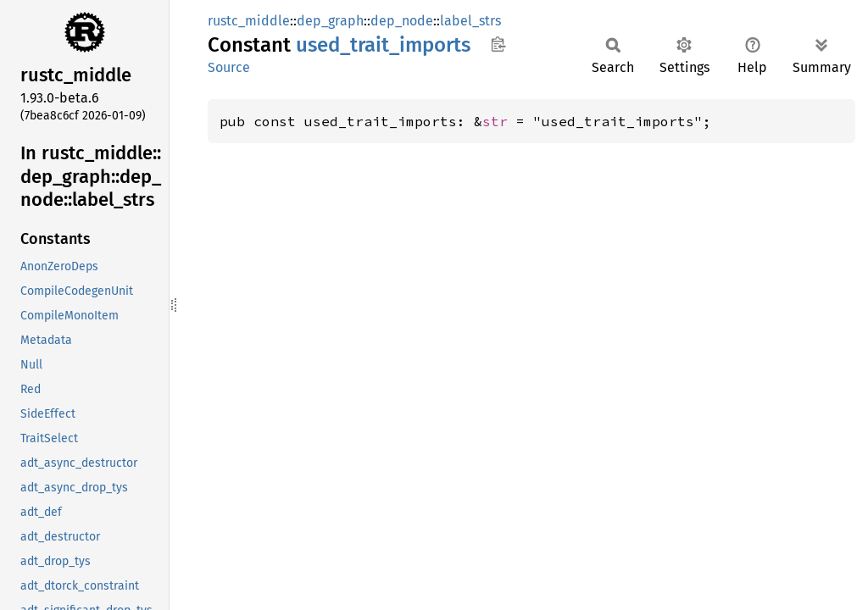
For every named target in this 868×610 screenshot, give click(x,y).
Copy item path (498, 44)
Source (229, 67)
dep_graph (330, 21)
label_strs (470, 21)
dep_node (402, 21)
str (495, 121)
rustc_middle (249, 21)
